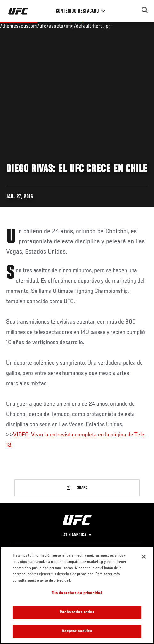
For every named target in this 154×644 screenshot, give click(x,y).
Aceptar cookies (77, 631)
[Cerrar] (144, 557)
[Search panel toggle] (145, 10)
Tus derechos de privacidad (77, 593)
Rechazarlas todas (77, 612)
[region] (77, 595)
